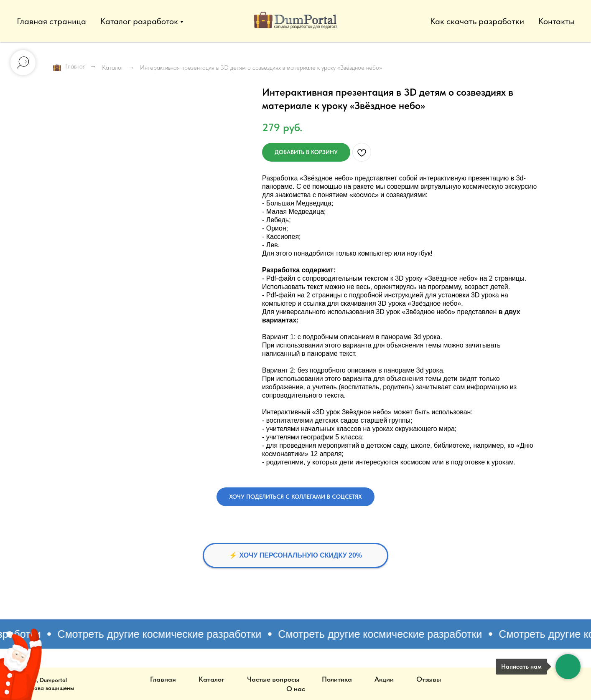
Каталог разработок (139, 21)
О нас (296, 689)
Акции (384, 679)
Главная (69, 67)
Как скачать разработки (477, 21)
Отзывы (429, 679)
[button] (295, 497)
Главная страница (51, 21)
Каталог (113, 68)
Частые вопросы (273, 679)
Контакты (556, 21)
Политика (337, 679)
